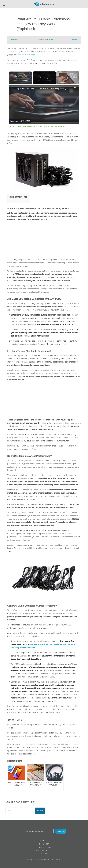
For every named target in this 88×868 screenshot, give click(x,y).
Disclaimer (44, 844)
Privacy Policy (44, 847)
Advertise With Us (44, 850)
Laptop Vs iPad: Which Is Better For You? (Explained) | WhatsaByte (44, 88)
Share (74, 40)
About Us (44, 841)
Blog (51, 40)
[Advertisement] (44, 240)
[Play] (68, 78)
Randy (16, 40)
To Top (44, 854)
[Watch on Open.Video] (20, 121)
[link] (12, 89)
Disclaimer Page (28, 55)
